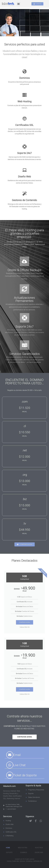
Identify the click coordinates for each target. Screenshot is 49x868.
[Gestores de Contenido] (25, 194)
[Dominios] (25, 71)
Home (8, 848)
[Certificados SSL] (25, 119)
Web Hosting (25, 101)
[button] (19, 4)
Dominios (25, 78)
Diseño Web (24, 177)
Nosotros (39, 848)
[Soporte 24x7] (25, 147)
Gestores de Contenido (24, 200)
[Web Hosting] (25, 95)
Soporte (9, 852)
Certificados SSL (24, 125)
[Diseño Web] (25, 170)
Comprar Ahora (25, 622)
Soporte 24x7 (24, 153)
